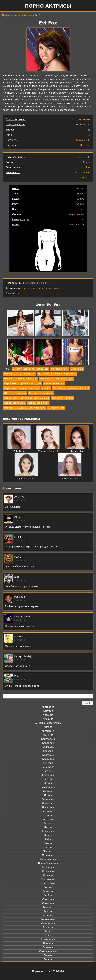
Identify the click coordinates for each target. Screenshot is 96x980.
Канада (48, 823)
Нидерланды (48, 859)
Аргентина (48, 731)
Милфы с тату (60, 369)
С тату (17, 369)
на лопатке (29, 288)
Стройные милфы (15, 403)
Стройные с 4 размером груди (23, 383)
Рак (88, 167)
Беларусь (48, 747)
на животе (56, 288)
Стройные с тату (38, 403)
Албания (48, 715)
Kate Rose (19, 451)
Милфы (46, 388)
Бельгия (48, 751)
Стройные (77, 369)
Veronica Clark (70, 479)
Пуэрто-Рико (48, 883)
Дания (48, 783)
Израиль (48, 791)
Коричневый (83, 140)
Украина (48, 915)
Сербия (48, 895)
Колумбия (48, 831)
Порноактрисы (11, 15)
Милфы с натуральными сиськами (25, 408)
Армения (48, 735)
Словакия (48, 899)
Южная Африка (48, 951)
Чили (48, 935)
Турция (48, 911)
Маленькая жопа (54, 383)
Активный (84, 119)
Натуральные (76, 214)
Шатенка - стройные (36, 369)
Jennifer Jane (26, 479)
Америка (27, 15)
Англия (48, 727)
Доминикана (48, 787)
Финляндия (48, 923)
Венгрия (48, 763)
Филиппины (48, 919)
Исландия (48, 807)
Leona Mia (77, 451)
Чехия (48, 931)
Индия (48, 795)
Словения (48, 903)
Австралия (48, 707)
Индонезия (48, 799)
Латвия (48, 843)
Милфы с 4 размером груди (57, 379)
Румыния (48, 891)
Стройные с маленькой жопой (71, 388)
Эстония (48, 947)
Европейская (83, 172)
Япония (48, 959)
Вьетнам (48, 771)
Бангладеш (48, 739)
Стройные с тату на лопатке (21, 388)
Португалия (48, 879)
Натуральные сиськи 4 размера (57, 374)
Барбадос (48, 743)
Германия (48, 775)
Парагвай (48, 871)
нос (20, 293)
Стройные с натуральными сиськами (27, 398)
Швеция (48, 943)
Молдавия (48, 855)
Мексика (48, 851)
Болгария (48, 755)
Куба (48, 839)
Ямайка (48, 955)
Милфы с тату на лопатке (20, 374)
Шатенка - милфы (15, 393)
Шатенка (85, 145)
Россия (48, 887)
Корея (48, 835)
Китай (48, 827)
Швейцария (48, 939)
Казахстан (48, 819)
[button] (21, 324)
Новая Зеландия (48, 863)
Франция (48, 927)
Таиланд (48, 907)
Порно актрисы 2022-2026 (48, 971)
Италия (48, 815)
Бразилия (48, 759)
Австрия (48, 711)
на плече (42, 288)
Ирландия (48, 803)
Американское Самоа (48, 723)
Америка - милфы (62, 398)
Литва (48, 847)
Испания (48, 811)
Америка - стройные (41, 393)
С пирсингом (56, 408)
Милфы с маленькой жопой (21, 379)
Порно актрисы (48, 6)
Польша (48, 875)
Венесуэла (48, 767)
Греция (48, 779)
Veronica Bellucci (48, 451)
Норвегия (48, 867)
